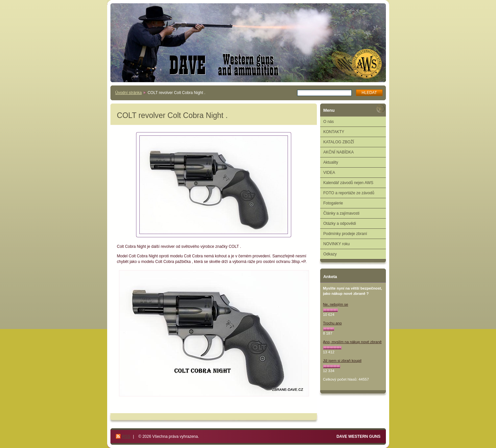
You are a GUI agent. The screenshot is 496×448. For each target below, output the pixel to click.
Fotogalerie (333, 203)
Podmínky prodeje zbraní (345, 234)
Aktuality (331, 162)
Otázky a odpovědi (340, 224)
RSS (126, 436)
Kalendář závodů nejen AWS (348, 183)
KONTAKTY (334, 132)
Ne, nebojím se (336, 304)
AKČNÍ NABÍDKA (339, 152)
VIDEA (329, 173)
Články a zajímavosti (342, 213)
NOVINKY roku (337, 244)
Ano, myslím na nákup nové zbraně (353, 342)
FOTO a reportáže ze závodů (349, 193)
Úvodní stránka (129, 93)
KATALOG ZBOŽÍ (339, 142)
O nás (329, 122)
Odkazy (330, 254)
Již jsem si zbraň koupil (342, 361)
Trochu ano (332, 323)
